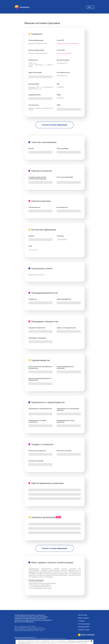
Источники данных (84, 624)
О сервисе (81, 621)
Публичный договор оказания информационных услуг (25, 637)
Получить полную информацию (55, 125)
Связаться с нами (84, 630)
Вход (90, 7)
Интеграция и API (84, 627)
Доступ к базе (83, 615)
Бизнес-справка (83, 618)
